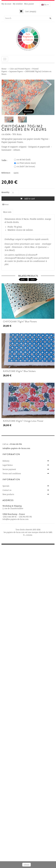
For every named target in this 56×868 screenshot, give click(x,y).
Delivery (6, 461)
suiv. (33, 279)
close (27, 865)
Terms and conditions (12, 473)
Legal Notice (8, 465)
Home (4, 69)
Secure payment (9, 469)
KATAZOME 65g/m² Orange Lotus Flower (23, 421)
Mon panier (29, 4)
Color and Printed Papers (20, 69)
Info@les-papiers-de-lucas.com (16, 519)
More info (7, 212)
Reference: (6, 173)
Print (7, 204)
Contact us (7, 490)
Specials (6, 486)
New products (8, 494)
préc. (23, 279)
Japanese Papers (16, 71)
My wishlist (18, 4)
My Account (6, 4)
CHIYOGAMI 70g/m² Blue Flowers (20, 322)
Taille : (5, 160)
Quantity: (6, 192)
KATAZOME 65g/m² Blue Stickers (19, 371)
